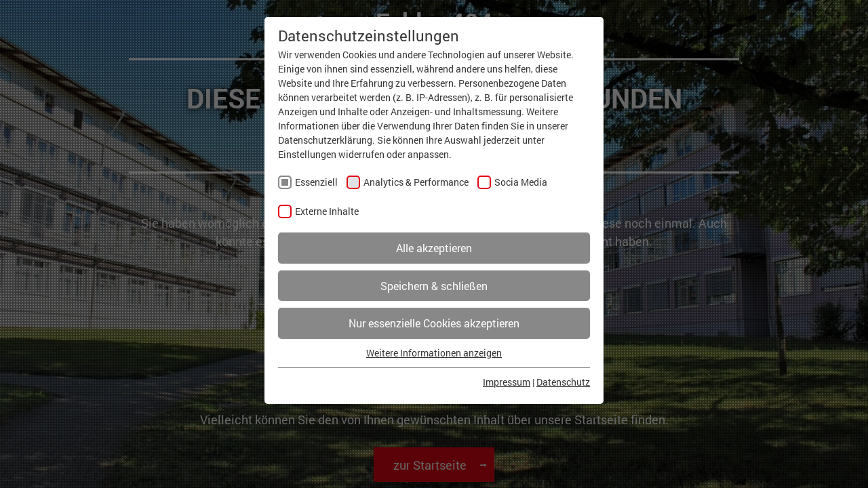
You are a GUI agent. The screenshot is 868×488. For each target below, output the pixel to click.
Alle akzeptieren (434, 248)
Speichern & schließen (434, 286)
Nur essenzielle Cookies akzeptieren (434, 323)
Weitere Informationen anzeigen (434, 353)
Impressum (507, 382)
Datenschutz (563, 382)
